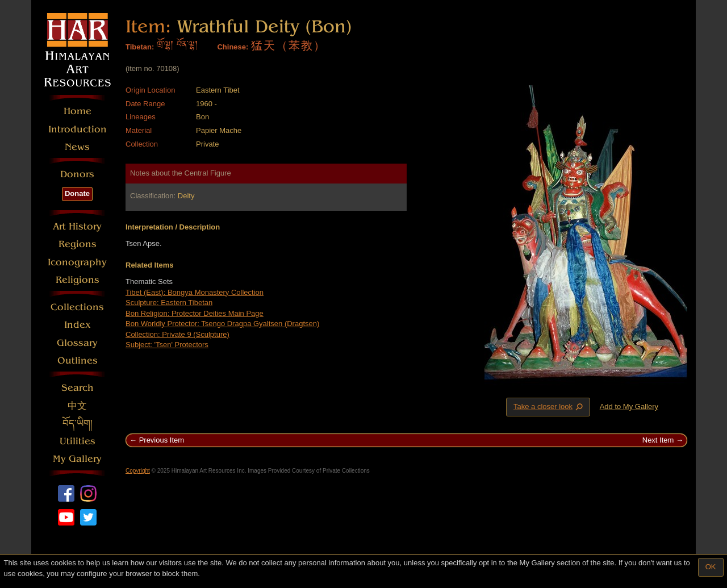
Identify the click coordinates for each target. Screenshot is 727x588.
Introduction (78, 129)
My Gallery (77, 459)
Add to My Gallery (629, 406)
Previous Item (162, 440)
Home (78, 111)
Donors (77, 174)
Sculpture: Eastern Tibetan (169, 303)
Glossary (77, 343)
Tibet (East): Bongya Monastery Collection (195, 292)
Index (78, 325)
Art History (77, 226)
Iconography (77, 262)
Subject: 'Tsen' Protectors (167, 345)
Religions (78, 280)
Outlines (78, 360)
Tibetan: (140, 47)
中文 (77, 406)
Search (78, 388)
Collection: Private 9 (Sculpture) (177, 334)
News (77, 147)
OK (711, 567)
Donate (77, 193)
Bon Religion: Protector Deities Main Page (195, 313)
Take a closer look (549, 407)
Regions (78, 244)
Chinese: (233, 47)
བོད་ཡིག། (78, 424)
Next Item (658, 440)
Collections (77, 307)
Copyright (138, 471)
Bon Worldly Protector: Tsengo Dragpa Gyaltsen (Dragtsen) (222, 324)
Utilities (78, 441)
